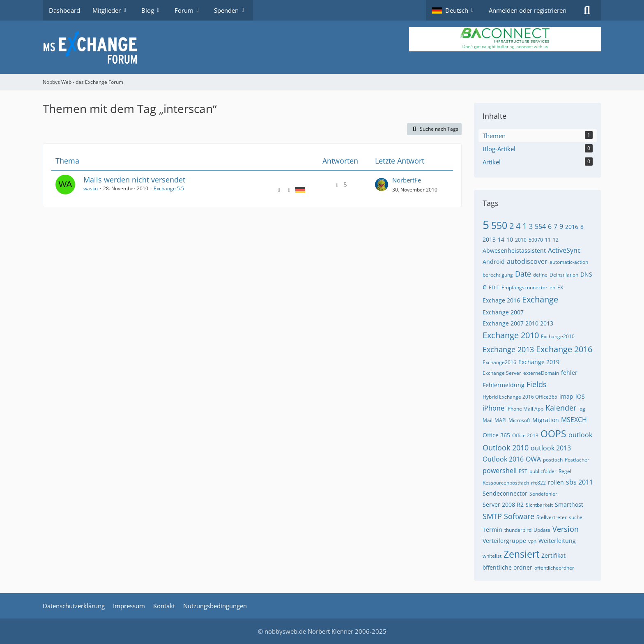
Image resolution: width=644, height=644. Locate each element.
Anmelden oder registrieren (528, 10)
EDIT (494, 287)
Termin (492, 530)
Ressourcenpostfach (506, 483)
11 (548, 240)
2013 (489, 239)
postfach (553, 460)
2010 (521, 240)
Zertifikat (553, 555)
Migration (546, 420)
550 (499, 225)
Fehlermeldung (504, 385)
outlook (580, 435)
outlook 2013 (551, 448)
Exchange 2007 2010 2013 (518, 323)
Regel (565, 471)
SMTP (492, 516)
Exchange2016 (499, 362)
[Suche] (587, 10)
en (552, 287)
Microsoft (519, 420)
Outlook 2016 (503, 459)
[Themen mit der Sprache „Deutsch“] (300, 189)
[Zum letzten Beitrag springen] (382, 185)
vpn (532, 541)
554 (540, 226)
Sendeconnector (505, 493)
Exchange (540, 299)
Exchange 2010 (511, 335)
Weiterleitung (557, 541)
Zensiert (521, 554)
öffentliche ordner (507, 567)
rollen (556, 482)
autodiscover (527, 261)
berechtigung (498, 275)
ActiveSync (564, 250)
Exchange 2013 (508, 349)
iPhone (493, 408)
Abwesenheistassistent (514, 250)
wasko (91, 188)
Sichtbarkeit (539, 505)
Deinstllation (564, 275)
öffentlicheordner (554, 568)
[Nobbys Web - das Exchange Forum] (322, 47)
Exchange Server (502, 373)
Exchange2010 (558, 336)
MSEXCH (574, 420)
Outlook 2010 (506, 448)
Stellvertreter (552, 517)
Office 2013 (525, 435)
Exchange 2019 (539, 362)
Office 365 (496, 435)
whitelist (492, 556)
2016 (572, 227)
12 (556, 240)
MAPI (500, 420)
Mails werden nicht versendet (134, 180)
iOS (580, 396)
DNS (586, 274)
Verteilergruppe (504, 541)
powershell (500, 471)
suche (576, 517)
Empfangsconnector (524, 287)
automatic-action (569, 262)
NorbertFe (407, 180)
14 (501, 239)
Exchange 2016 (564, 349)
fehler (569, 373)
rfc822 (538, 483)
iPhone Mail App (525, 409)
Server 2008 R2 (503, 504)
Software (519, 516)
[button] (454, 10)
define (540, 275)
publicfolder (543, 471)
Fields (537, 384)
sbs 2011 (580, 482)
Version (566, 529)
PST (523, 471)
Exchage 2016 (501, 300)
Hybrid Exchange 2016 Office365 (520, 397)
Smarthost (569, 504)
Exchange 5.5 (169, 188)
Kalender (561, 408)
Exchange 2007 (503, 312)
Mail (488, 420)
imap (566, 396)
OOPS (553, 434)
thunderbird (518, 530)
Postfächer (577, 460)
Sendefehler (543, 494)
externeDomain (541, 373)
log (582, 409)
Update (542, 530)
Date (523, 274)
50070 (536, 240)
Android (494, 262)
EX (560, 287)
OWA (533, 459)
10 (510, 239)
